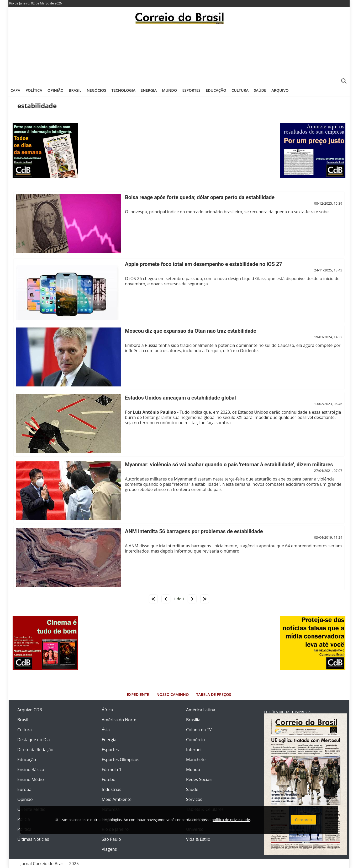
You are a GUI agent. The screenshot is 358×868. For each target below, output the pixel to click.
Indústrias (112, 789)
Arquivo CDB (30, 710)
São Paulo (111, 839)
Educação (216, 90)
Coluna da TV (199, 730)
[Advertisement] (179, 54)
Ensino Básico (31, 769)
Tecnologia (123, 90)
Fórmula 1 (112, 769)
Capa (15, 90)
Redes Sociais (199, 779)
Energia (149, 90)
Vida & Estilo (198, 839)
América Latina (201, 710)
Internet (194, 750)
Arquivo (280, 90)
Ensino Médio (31, 779)
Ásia (106, 730)
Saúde (260, 90)
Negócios (97, 90)
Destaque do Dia (34, 740)
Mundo (169, 90)
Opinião (56, 90)
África (107, 710)
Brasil (75, 90)
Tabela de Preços (214, 694)
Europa (24, 789)
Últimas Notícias (33, 839)
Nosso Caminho (173, 694)
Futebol (109, 779)
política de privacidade (231, 820)
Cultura (240, 90)
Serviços (194, 799)
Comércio (195, 740)
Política (34, 90)
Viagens (109, 849)
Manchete (196, 760)
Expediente (138, 694)
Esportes (191, 90)
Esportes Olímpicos (121, 760)
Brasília (193, 720)
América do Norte (119, 720)
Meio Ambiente (117, 799)
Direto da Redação (35, 750)
